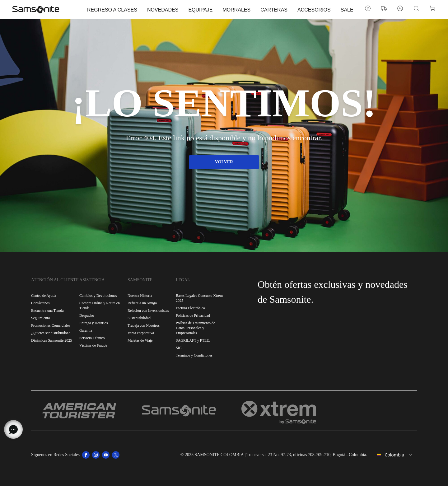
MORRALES (236, 21)
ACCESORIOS (314, 21)
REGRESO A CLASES (112, 21)
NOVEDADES (163, 21)
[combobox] (394, 455)
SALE (347, 21)
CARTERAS (274, 21)
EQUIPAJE (200, 21)
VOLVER (224, 162)
